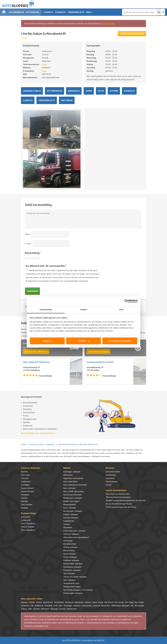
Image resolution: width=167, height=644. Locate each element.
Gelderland (26, 481)
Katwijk (24, 38)
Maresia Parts (124, 494)
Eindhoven (39, 605)
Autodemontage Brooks (122, 504)
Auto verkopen (32, 12)
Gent (61, 605)
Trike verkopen (69, 580)
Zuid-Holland (37, 444)
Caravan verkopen (71, 518)
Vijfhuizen (45, 609)
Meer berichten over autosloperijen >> (38, 433)
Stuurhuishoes (29, 412)
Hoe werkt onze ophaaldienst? (76, 537)
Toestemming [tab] (46, 309)
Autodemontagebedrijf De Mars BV (130, 500)
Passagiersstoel (30, 419)
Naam (28, 234)
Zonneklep (27, 409)
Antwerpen (26, 517)
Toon (44, 64)
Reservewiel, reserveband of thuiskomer (40, 429)
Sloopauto (48, 12)
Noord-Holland (27, 491)
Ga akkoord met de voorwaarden (46, 266)
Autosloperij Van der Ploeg (125, 507)
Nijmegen (126, 605)
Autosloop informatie (73, 495)
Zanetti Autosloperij (122, 497)
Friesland (25, 478)
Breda (101, 602)
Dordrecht (25, 605)
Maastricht (106, 605)
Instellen (84, 341)
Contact (67, 524)
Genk (55, 605)
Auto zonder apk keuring (73, 491)
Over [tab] (121, 309)
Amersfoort (48, 602)
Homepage (68, 541)
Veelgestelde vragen (72, 587)
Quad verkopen (70, 554)
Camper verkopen (71, 514)
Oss (132, 605)
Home (24, 444)
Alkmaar (24, 602)
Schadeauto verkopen (72, 567)
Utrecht (24, 498)
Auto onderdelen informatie (75, 485)
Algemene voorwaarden (73, 478)
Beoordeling (33, 253)
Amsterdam (59, 602)
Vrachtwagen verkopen (73, 593)
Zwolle (62, 609)
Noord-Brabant (27, 488)
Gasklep (26, 422)
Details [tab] (83, 309)
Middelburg (116, 605)
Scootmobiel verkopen (73, 564)
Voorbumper (28, 406)
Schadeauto (60, 12)
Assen (95, 602)
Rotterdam (139, 605)
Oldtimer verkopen (71, 560)
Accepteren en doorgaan (120, 341)
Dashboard (27, 426)
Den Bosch (109, 602)
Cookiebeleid (69, 521)
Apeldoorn (80, 602)
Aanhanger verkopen (72, 472)
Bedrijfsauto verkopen (73, 498)
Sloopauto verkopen (72, 570)
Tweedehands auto (76, 12)
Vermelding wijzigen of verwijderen (78, 590)
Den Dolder (119, 602)
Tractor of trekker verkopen (75, 577)
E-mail (28, 244)
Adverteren (68, 475)
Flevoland (25, 475)
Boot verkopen (70, 508)
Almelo (32, 602)
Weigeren (47, 341)
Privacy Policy (69, 550)
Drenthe (24, 472)
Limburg (24, 508)
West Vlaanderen (28, 530)
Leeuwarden (87, 605)
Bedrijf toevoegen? (71, 501)
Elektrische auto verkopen (74, 531)
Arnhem (88, 602)
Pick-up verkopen (70, 547)
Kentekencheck (70, 544)
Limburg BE (26, 520)
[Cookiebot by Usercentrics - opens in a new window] (126, 301)
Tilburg (24, 609)
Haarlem (77, 605)
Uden (30, 609)
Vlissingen (54, 609)
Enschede (48, 605)
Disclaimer (68, 527)
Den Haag (129, 602)
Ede (32, 605)
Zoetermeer (72, 609)
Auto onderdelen (16, 12)
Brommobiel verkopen (73, 511)
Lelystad (96, 605)
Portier (26, 416)
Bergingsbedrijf (70, 504)
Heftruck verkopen (71, 534)
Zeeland (24, 501)
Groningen (25, 485)
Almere (39, 602)
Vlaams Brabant (28, 527)
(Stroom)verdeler (30, 403)
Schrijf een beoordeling (132, 34)
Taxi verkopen (69, 573)
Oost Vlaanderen (28, 523)
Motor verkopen (70, 557)
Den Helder (139, 602)
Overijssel (25, 495)
